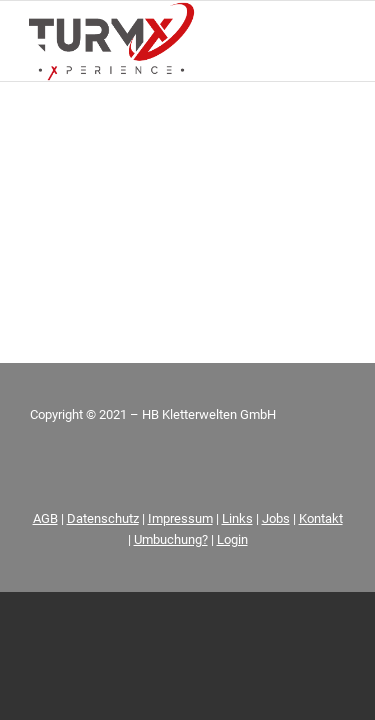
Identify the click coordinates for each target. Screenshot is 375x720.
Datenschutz (103, 518)
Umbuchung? (171, 539)
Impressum (180, 518)
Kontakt (321, 518)
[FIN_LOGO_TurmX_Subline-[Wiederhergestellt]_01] (155, 41)
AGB (45, 518)
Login (232, 539)
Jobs (276, 518)
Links (237, 518)
